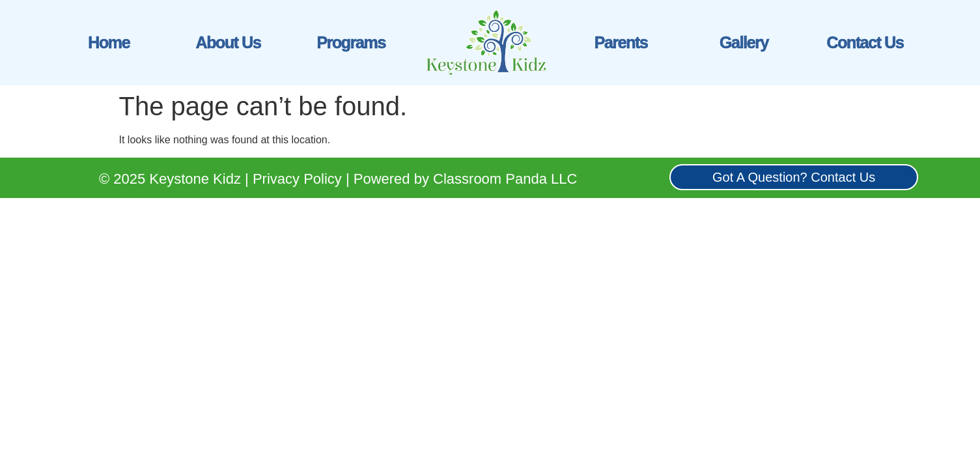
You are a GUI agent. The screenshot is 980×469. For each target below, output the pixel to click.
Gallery (744, 42)
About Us (228, 42)
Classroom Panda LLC (505, 179)
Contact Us (865, 42)
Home (109, 42)
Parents (621, 42)
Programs (351, 42)
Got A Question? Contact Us (794, 177)
